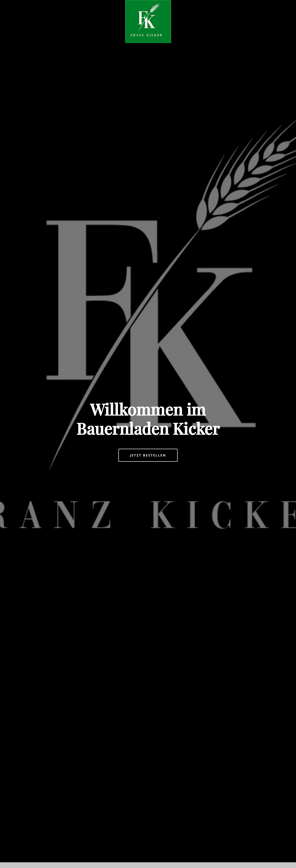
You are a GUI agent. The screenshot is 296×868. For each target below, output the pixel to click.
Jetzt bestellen (148, 455)
